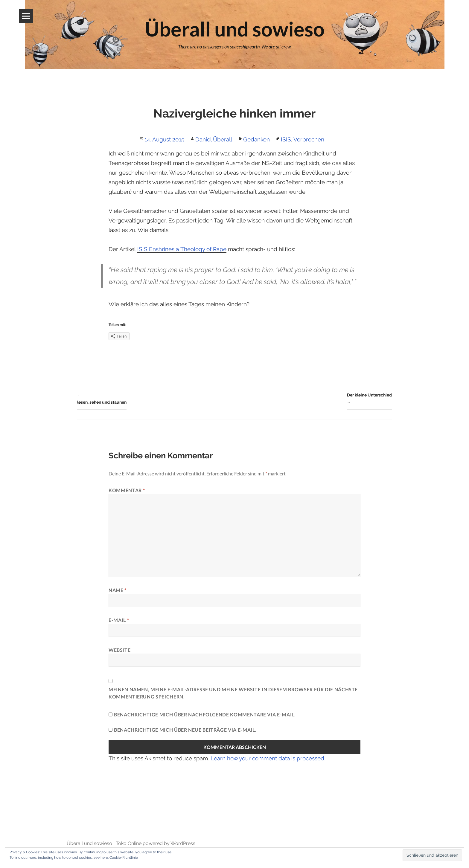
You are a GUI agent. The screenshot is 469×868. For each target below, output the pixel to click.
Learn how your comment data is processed (267, 758)
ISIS (286, 139)
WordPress (183, 843)
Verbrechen (309, 139)
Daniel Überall (214, 139)
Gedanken (256, 139)
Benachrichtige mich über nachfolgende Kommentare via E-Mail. (205, 714)
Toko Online (129, 843)
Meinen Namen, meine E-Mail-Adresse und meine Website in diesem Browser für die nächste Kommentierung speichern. (233, 693)
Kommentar (127, 490)
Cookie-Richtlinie (124, 858)
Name (118, 590)
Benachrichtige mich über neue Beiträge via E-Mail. (185, 730)
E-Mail (119, 620)
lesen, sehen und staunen (102, 398)
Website (119, 650)
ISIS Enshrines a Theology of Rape (182, 249)
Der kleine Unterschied (369, 399)
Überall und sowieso (89, 843)
